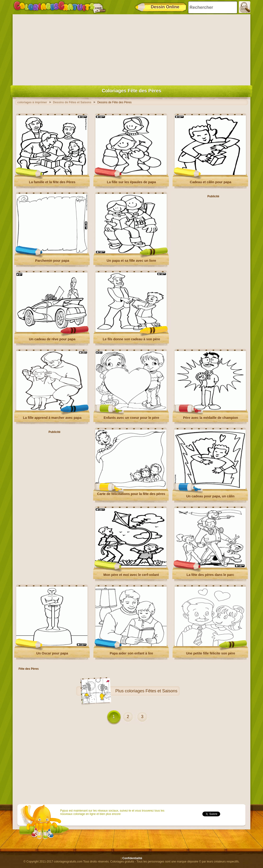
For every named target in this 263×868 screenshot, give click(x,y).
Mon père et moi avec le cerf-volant (131, 575)
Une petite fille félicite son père (210, 653)
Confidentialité (132, 858)
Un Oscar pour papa (52, 653)
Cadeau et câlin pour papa (210, 182)
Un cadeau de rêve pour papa (52, 339)
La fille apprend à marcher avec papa (52, 418)
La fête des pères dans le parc (210, 575)
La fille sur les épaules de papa (131, 182)
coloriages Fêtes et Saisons (151, 691)
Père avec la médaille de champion (211, 418)
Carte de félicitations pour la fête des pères (131, 494)
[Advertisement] (131, 49)
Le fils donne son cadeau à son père (131, 339)
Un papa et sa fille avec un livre (131, 261)
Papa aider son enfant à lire (131, 653)
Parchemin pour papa (52, 261)
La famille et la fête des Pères (52, 182)
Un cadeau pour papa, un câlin (210, 496)
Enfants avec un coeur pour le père (131, 418)
